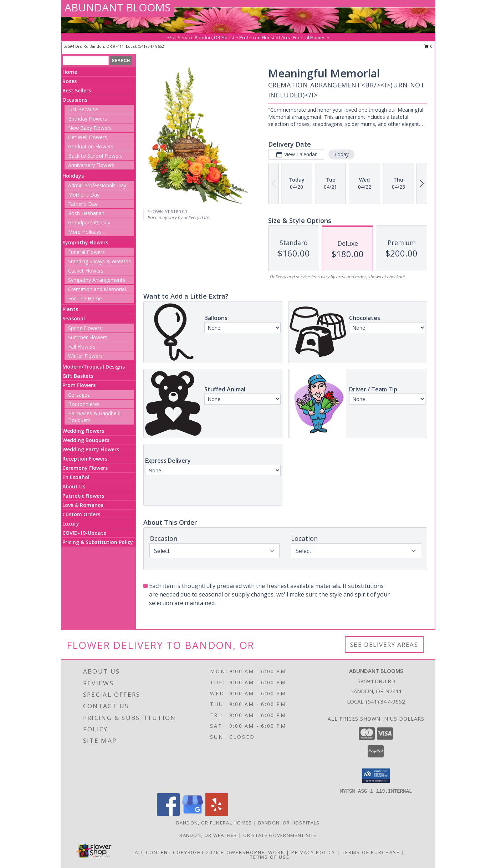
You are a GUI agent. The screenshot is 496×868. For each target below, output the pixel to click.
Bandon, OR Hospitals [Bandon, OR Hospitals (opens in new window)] (289, 823)
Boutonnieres (84, 404)
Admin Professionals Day (97, 185)
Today (341, 154)
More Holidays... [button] (86, 232)
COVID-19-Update (84, 533)
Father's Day (83, 204)
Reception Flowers (85, 459)
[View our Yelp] (217, 814)
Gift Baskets (78, 376)
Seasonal (74, 318)
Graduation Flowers (91, 146)
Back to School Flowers (95, 156)
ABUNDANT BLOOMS (117, 7)
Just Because (83, 109)
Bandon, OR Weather (208, 835)
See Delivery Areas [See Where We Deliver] (384, 644)
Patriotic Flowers (83, 496)
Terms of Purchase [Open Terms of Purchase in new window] (371, 852)
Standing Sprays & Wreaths (99, 261)
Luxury (71, 524)
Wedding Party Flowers (91, 449)
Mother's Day (84, 195)
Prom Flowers (79, 385)
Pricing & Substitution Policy (98, 542)
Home (70, 72)
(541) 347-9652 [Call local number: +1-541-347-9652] (151, 46)
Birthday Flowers (88, 119)
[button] (376, 776)
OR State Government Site (280, 835)
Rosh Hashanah (86, 213)
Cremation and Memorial (97, 289)
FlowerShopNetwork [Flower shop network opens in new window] (253, 852)
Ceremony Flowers (85, 468)
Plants (70, 309)
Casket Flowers (86, 271)
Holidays (73, 176)
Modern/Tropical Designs (94, 367)
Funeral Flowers (86, 252)
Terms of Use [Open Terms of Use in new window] (270, 857)
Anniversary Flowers (91, 165)
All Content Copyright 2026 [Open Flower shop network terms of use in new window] (177, 852)
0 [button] (428, 46)
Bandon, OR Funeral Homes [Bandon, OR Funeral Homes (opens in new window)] (214, 823)
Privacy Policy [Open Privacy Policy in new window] (313, 852)
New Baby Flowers (90, 128)
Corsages (79, 395)
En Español (76, 477)
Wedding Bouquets (86, 440)
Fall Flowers (82, 347)
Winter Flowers (85, 356)
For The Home (85, 298)
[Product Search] (86, 61)
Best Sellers (77, 90)
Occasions (75, 100)
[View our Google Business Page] (193, 814)
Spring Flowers (85, 328)
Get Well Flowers (88, 137)
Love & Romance (83, 505)
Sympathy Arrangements (97, 280)
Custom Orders (81, 514)
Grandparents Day (89, 222)
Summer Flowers (88, 337)
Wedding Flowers (83, 431)
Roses (70, 81)
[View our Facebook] (168, 814)
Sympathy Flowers (85, 242)
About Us (74, 486)
